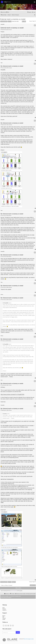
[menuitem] (8, 12)
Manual (4, 616)
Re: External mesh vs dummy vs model (12, 66)
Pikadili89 (2, 24)
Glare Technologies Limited (29, 639)
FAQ (3, 617)
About (4, 608)
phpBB (7, 596)
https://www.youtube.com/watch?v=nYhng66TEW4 (12, 394)
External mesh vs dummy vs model (13, 19)
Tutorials (4, 618)
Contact (4, 619)
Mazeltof (10, 597)
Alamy (2, 294)
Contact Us (4, 610)
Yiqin (2, 63)
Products (4, 609)
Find (18, 632)
